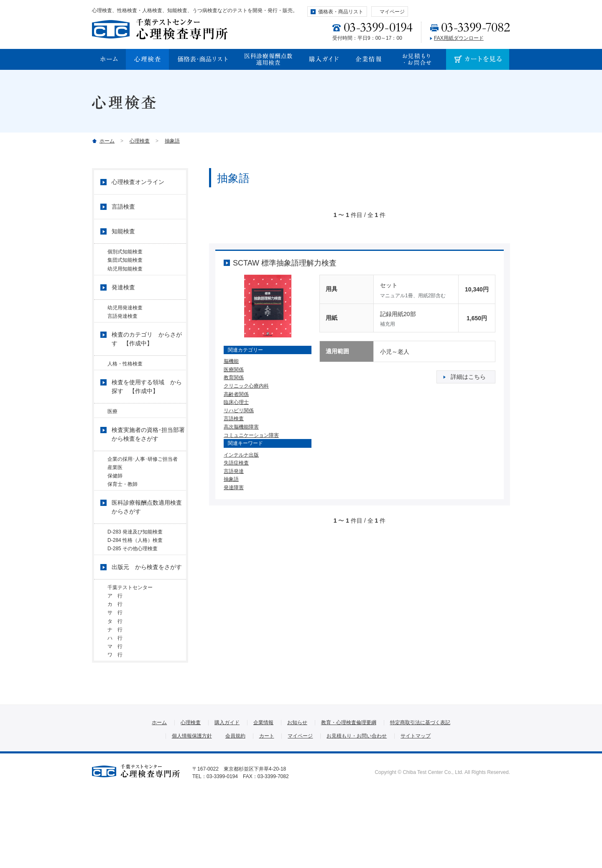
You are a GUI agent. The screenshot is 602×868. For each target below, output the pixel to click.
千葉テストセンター (130, 633)
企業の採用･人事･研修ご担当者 (145, 482)
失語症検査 (236, 463)
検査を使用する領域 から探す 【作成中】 (147, 406)
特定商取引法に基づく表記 (420, 797)
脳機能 (231, 361)
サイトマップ (416, 811)
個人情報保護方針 (192, 811)
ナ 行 (115, 692)
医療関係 (234, 370)
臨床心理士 (236, 402)
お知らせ (297, 797)
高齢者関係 (236, 394)
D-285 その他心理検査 (133, 591)
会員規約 (235, 811)
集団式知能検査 (125, 263)
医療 (112, 431)
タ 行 (115, 680)
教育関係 (234, 378)
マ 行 (115, 715)
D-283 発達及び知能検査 (135, 568)
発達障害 (234, 488)
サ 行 (117, 668)
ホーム (107, 141)
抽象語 (172, 141)
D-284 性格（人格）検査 (135, 580)
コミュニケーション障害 (251, 435)
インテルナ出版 (241, 455)
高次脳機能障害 (241, 427)
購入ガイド (227, 797)
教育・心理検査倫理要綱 (349, 797)
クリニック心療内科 (246, 386)
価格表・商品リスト (341, 12)
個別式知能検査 (125, 252)
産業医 (115, 493)
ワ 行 (115, 726)
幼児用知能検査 (125, 275)
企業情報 (263, 797)
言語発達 (234, 471)
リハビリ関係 (239, 411)
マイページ (392, 12)
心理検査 (140, 141)
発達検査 (123, 297)
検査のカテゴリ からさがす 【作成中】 (147, 355)
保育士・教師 (122, 517)
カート (267, 811)
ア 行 (117, 645)
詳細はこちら (468, 377)
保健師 (115, 505)
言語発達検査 (122, 329)
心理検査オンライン (138, 182)
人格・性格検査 (125, 380)
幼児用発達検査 (125, 317)
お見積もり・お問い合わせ (357, 811)
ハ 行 (115, 703)
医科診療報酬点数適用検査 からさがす (149, 543)
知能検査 (123, 231)
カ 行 (115, 656)
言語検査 (234, 419)
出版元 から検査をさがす (147, 613)
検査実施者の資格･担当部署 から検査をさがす (149, 457)
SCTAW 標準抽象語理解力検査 (285, 263)
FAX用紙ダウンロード (459, 38)
